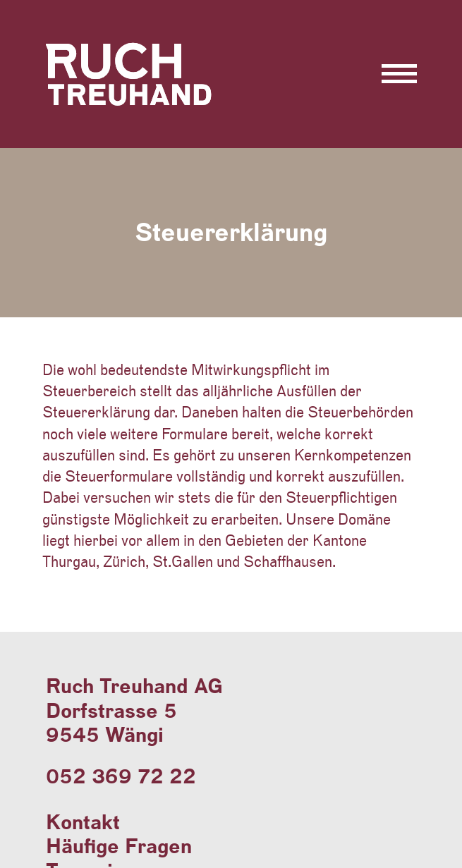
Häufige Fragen (119, 846)
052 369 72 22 (121, 776)
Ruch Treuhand (136, 105)
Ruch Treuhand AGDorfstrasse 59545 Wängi (134, 710)
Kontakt (83, 822)
